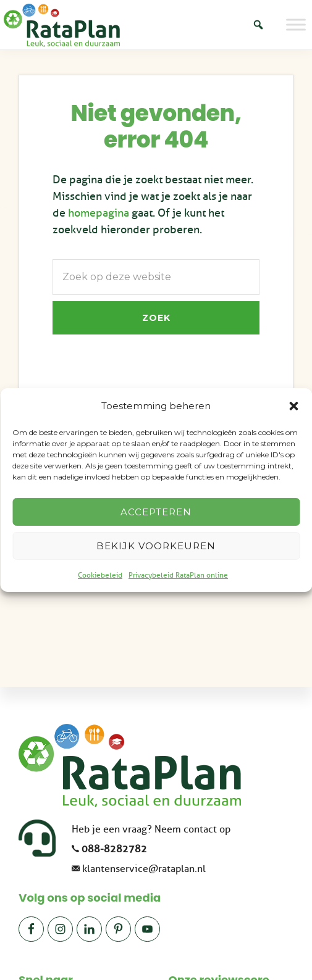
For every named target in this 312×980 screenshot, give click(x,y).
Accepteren (156, 512)
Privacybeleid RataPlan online (178, 575)
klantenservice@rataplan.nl (144, 869)
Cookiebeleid (100, 575)
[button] (293, 406)
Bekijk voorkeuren (156, 546)
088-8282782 (114, 849)
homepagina (99, 213)
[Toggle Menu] (296, 24)
